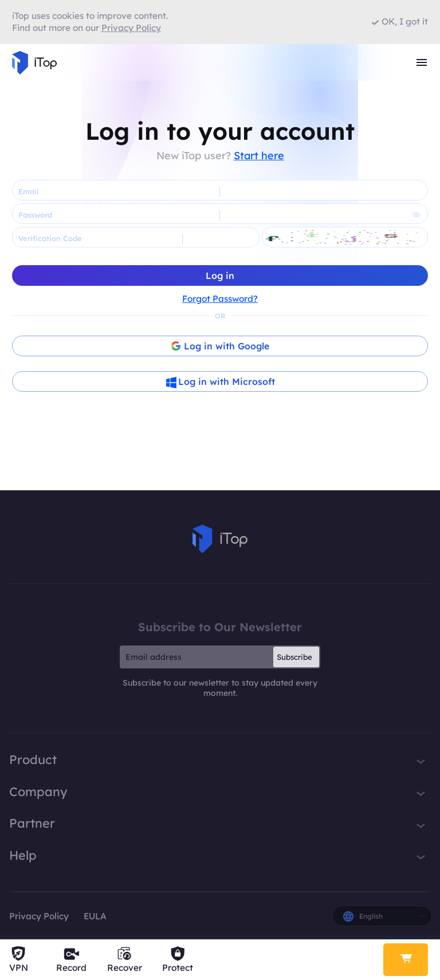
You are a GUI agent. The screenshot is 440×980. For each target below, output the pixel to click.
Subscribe (294, 657)
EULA (95, 916)
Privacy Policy (39, 916)
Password (35, 215)
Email (28, 191)
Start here (259, 156)
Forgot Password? (220, 299)
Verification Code (50, 238)
